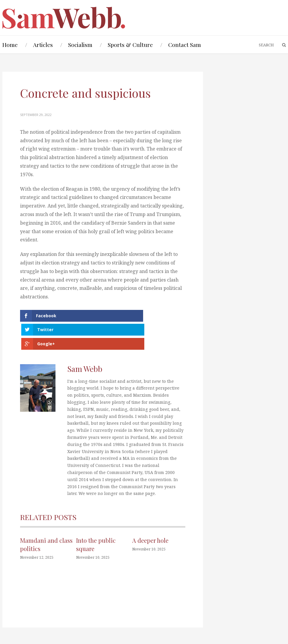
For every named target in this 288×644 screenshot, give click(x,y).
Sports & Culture (130, 45)
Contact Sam (185, 45)
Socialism (80, 45)
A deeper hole (150, 515)
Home (10, 45)
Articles (43, 45)
